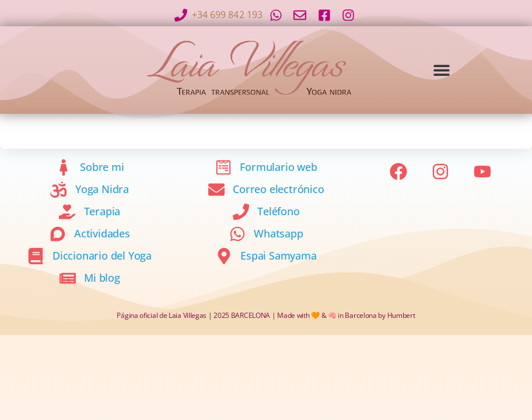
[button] (441, 70)
